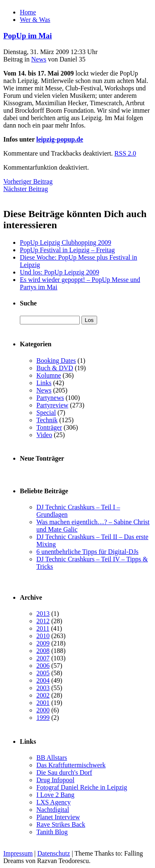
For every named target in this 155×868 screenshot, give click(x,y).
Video (44, 435)
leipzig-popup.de (60, 139)
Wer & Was (35, 20)
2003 (43, 688)
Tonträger (49, 427)
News (39, 59)
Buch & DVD (55, 368)
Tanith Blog (52, 832)
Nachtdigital (53, 810)
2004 (43, 680)
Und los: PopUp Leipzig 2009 (60, 272)
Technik (47, 420)
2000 (43, 710)
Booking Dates (56, 361)
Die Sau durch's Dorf (64, 772)
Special (46, 413)
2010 (43, 636)
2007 (43, 658)
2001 (43, 703)
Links (44, 383)
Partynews (50, 398)
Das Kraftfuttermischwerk (71, 765)
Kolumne (49, 375)
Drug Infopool (55, 780)
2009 (43, 643)
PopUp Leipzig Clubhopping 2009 (66, 242)
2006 (43, 666)
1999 (43, 718)
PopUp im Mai (27, 36)
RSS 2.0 (125, 153)
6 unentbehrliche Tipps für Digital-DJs (87, 552)
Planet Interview (58, 817)
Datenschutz (54, 853)
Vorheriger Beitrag (28, 181)
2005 (43, 673)
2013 (43, 614)
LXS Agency (54, 802)
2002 (43, 695)
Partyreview (52, 405)
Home (28, 12)
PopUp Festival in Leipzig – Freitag (67, 250)
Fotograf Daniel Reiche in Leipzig (82, 787)
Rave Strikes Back (61, 824)
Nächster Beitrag (26, 189)
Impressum (18, 853)
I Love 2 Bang (55, 795)
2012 (43, 621)
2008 (43, 651)
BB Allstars (52, 758)
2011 (43, 628)
